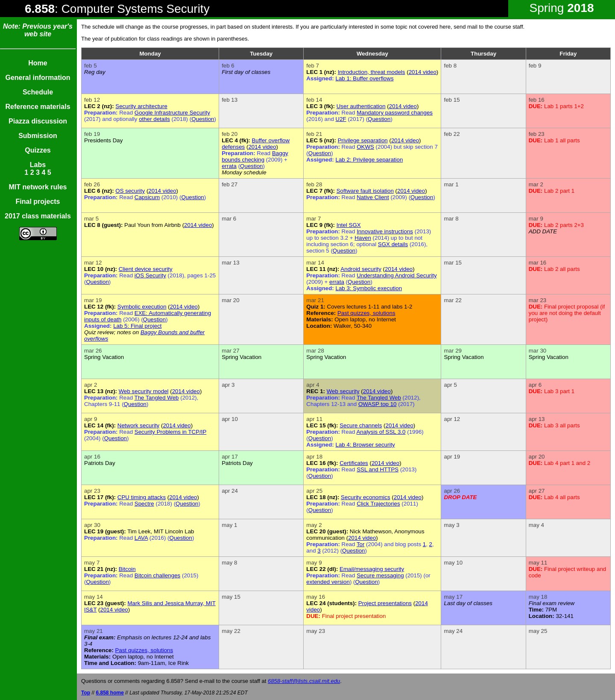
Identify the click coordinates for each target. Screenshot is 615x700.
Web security (343, 391)
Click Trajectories (378, 504)
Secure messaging (380, 575)
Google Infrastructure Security (172, 113)
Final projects (38, 201)
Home (38, 63)
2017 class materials (38, 216)
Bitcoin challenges (157, 575)
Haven (363, 238)
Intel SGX (349, 225)
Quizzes (38, 150)
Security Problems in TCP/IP (170, 432)
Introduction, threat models (372, 72)
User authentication (361, 106)
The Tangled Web (157, 398)
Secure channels (361, 425)
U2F (341, 119)
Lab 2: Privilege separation (369, 160)
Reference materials (38, 107)
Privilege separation (363, 140)
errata (229, 166)
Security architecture (141, 106)
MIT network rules (38, 187)
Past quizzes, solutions (366, 313)
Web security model (144, 391)
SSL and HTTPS (378, 469)
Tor (361, 544)
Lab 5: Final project (137, 326)
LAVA (141, 538)
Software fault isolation (365, 191)
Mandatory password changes (395, 113)
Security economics (366, 497)
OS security (130, 191)
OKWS (365, 147)
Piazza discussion (38, 121)
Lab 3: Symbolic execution (369, 288)
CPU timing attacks (142, 497)
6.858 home (110, 693)
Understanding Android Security (397, 275)
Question (203, 119)
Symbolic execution (142, 307)
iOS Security (150, 275)
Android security (361, 269)
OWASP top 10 (378, 404)
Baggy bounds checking (255, 156)
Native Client (373, 197)
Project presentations (385, 603)
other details (154, 119)
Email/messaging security (372, 569)
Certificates (354, 463)
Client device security (146, 269)
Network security (139, 425)
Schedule (38, 92)
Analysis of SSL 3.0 (381, 432)
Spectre (144, 504)
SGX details (393, 244)
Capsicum (147, 197)
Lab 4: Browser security (365, 445)
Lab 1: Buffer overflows (365, 78)
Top (86, 693)
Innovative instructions (385, 231)
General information (38, 78)
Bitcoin (127, 569)
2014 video (423, 72)
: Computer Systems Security (117, 9)
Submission (38, 136)
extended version (328, 582)
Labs (38, 165)
